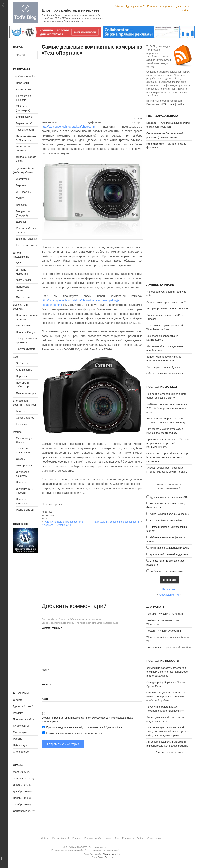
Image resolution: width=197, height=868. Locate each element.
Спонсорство (21, 752)
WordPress (22, 179)
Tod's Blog (25, 13)
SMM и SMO (23, 280)
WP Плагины (24, 192)
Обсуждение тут (169, 595)
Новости (21, 482)
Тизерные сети (25, 130)
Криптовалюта (25, 89)
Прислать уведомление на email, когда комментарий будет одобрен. (82, 727)
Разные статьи (25, 510)
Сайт (45, 699)
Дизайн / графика (26, 239)
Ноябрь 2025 (21, 798)
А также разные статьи (169, 752)
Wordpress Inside (156, 637)
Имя (45, 670)
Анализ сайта (24, 370)
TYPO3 (20, 198)
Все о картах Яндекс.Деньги (163, 367)
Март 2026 (19, 772)
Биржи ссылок (25, 117)
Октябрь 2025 (21, 805)
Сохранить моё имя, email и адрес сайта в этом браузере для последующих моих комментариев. (87, 720)
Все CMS (21, 205)
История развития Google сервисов (168, 308)
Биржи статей (24, 123)
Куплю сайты (182, 6)
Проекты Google (26, 332)
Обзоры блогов (25, 418)
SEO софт (22, 363)
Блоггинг (21, 411)
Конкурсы (22, 424)
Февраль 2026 (21, 779)
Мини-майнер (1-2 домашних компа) (170, 548)
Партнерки (22, 83)
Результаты (169, 589)
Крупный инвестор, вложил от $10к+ (170, 497)
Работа (185, 11)
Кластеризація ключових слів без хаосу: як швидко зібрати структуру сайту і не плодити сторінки (167, 731)
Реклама (152, 6)
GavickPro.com (105, 857)
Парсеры (21, 376)
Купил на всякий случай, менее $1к (169, 514)
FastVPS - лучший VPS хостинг (165, 614)
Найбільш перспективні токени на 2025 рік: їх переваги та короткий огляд (167, 408)
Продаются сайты (24, 719)
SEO (19, 263)
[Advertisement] (92, 87)
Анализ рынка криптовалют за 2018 (168, 302)
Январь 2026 (21, 785)
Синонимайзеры (26, 393)
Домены (21, 222)
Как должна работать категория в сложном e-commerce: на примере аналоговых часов (167, 672)
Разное (17, 432)
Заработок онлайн (24, 76)
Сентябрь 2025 (22, 811)
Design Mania (154, 647)
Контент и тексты (26, 245)
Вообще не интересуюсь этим (166, 571)
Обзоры (21, 459)
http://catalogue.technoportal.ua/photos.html (69, 127)
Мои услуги (166, 6)
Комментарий (52, 628)
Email (46, 685)
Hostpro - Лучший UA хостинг (164, 631)
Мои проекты (24, 466)
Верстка (21, 185)
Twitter (180, 104)
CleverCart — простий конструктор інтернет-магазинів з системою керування (167, 457)
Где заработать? (135, 6)
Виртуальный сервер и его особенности (117, 522)
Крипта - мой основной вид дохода (169, 554)
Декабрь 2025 (21, 792)
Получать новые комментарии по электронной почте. (74, 733)
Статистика (23, 297)
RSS (163, 104)
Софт (16, 357)
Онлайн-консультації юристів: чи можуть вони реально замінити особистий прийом (166, 696)
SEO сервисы (24, 325)
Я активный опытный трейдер (166, 521)
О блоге (119, 6)
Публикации (20, 745)
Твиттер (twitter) (25, 349)
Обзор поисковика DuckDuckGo (165, 373)
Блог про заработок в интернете (71, 10)
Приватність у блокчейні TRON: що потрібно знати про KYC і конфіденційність (167, 443)
